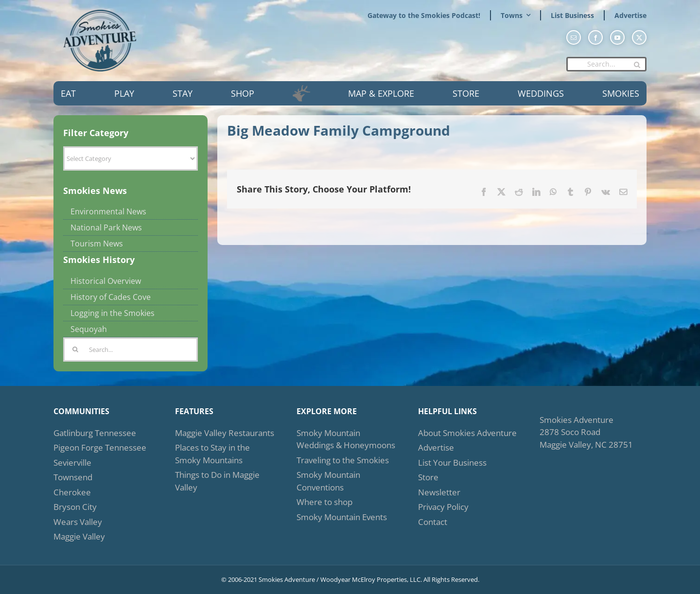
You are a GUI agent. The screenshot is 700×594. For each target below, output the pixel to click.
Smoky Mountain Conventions (328, 481)
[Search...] (606, 64)
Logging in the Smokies (113, 313)
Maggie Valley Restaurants (225, 433)
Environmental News (108, 211)
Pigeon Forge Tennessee (100, 447)
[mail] (574, 37)
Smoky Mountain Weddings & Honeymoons (346, 439)
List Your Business (452, 463)
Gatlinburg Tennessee (95, 433)
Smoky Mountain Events (342, 517)
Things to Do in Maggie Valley (217, 481)
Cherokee (72, 492)
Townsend (73, 477)
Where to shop (324, 502)
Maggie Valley (79, 536)
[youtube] (617, 37)
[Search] (637, 65)
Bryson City (75, 507)
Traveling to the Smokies (343, 460)
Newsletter (439, 492)
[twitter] (639, 37)
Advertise (436, 447)
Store (428, 477)
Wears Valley (78, 522)
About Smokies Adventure (467, 433)
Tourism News (97, 244)
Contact (433, 522)
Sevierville (72, 463)
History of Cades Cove (111, 297)
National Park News (106, 227)
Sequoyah (89, 329)
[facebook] (595, 37)
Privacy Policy (443, 507)
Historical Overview (106, 281)
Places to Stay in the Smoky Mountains (212, 454)
